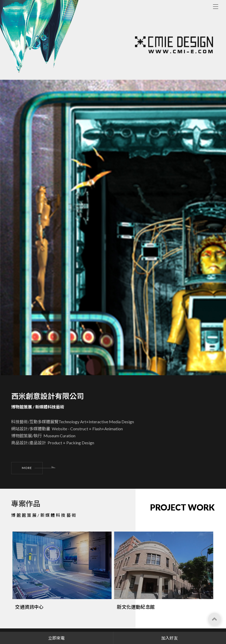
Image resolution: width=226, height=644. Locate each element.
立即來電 (56, 638)
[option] (62, 553)
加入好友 (170, 638)
